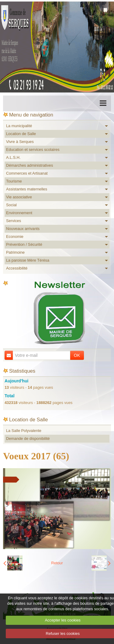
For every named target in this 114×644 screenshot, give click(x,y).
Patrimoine (15, 252)
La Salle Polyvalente (24, 431)
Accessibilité (17, 268)
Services (14, 221)
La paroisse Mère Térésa (28, 260)
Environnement (19, 213)
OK (77, 355)
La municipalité (19, 126)
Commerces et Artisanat (27, 173)
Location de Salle (21, 134)
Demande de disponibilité (28, 439)
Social (11, 205)
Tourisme (14, 181)
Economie (15, 237)
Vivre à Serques (20, 142)
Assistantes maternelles (27, 189)
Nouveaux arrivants (23, 229)
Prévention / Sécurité (24, 244)
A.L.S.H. (13, 157)
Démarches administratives (29, 165)
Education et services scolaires (33, 150)
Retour (57, 563)
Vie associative (19, 197)
